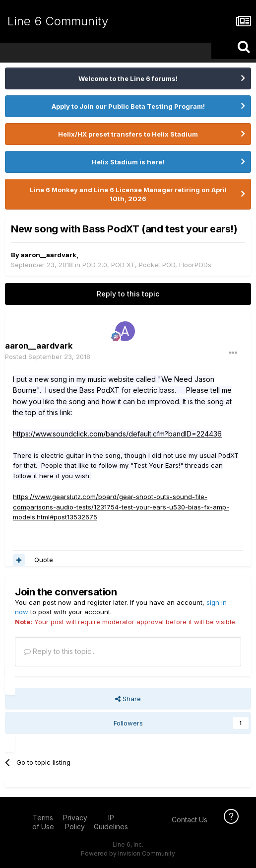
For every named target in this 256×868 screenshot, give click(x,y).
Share (128, 699)
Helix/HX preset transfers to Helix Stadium (128, 134)
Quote (44, 560)
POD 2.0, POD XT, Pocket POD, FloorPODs (147, 265)
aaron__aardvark (49, 255)
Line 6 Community (58, 21)
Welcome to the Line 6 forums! (128, 78)
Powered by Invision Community (128, 853)
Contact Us (190, 820)
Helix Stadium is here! (128, 162)
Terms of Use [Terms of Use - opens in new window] (43, 822)
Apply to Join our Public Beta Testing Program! (128, 106)
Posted (48, 357)
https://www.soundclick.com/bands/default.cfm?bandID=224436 (117, 434)
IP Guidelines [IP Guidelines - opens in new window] (111, 822)
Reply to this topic (128, 294)
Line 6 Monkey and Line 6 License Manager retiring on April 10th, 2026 (128, 194)
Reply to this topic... (60, 651)
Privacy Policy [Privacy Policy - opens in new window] (75, 822)
